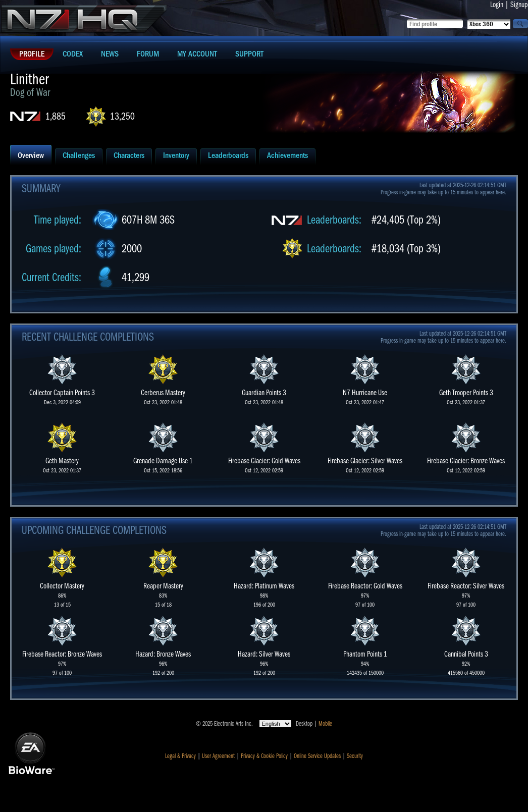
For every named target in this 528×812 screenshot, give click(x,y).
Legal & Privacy (180, 756)
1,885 (56, 116)
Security (355, 756)
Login (497, 5)
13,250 (122, 116)
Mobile (325, 724)
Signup (519, 5)
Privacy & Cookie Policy (264, 756)
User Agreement (218, 756)
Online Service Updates (317, 756)
